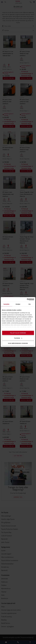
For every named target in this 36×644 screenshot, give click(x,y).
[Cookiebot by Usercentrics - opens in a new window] (27, 300)
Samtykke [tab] (6, 304)
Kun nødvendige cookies (18, 343)
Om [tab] (30, 304)
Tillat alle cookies (18, 333)
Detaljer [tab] (18, 304)
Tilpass (18, 338)
